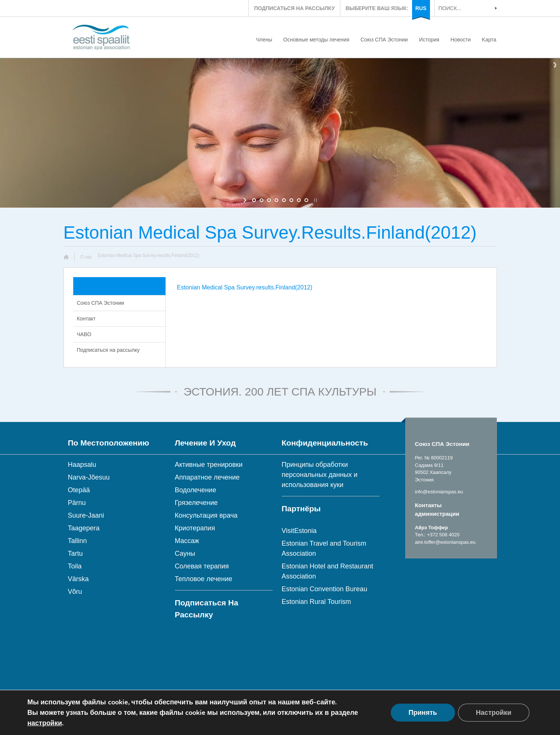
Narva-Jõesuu (89, 477)
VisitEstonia (299, 531)
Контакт (86, 319)
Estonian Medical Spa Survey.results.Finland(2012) (245, 287)
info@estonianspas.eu (439, 492)
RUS (421, 8)
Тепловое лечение (204, 579)
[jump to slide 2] (262, 200)
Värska (78, 579)
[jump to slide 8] (306, 200)
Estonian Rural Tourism (316, 602)
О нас (86, 257)
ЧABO (84, 334)
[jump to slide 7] (299, 200)
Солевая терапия (202, 566)
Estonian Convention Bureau (324, 589)
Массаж (187, 541)
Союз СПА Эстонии (384, 40)
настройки (45, 723)
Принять (423, 713)
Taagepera (84, 528)
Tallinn (78, 541)
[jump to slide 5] (284, 200)
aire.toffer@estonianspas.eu (445, 542)
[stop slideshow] (315, 200)
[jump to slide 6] (291, 200)
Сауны (185, 553)
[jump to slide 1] (254, 200)
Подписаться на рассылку (108, 350)
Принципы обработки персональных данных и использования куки (320, 475)
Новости (461, 40)
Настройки (494, 713)
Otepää (79, 490)
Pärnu (77, 503)
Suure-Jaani (86, 515)
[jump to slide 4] (276, 200)
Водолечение (196, 490)
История (429, 40)
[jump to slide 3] (269, 200)
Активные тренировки (209, 465)
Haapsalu (82, 465)
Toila (75, 566)
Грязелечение (196, 503)
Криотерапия (195, 528)
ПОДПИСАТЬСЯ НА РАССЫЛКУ (294, 8)
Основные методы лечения (316, 40)
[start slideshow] (246, 200)
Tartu (75, 553)
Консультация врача (206, 515)
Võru (75, 592)
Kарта (489, 40)
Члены (264, 40)
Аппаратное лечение (207, 477)
